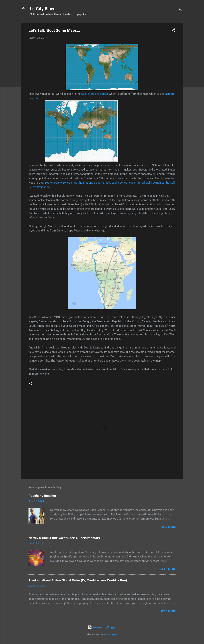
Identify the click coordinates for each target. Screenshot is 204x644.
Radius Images (110, 634)
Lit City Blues (43, 9)
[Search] (181, 10)
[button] (173, 31)
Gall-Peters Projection (94, 94)
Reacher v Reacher (42, 496)
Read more (168, 527)
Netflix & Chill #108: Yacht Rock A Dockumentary (64, 538)
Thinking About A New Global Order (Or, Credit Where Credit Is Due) (78, 580)
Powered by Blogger (102, 627)
